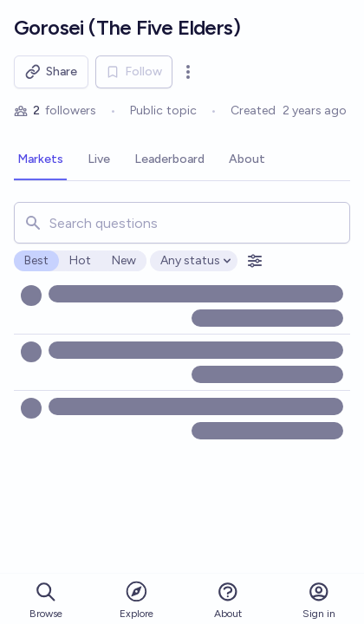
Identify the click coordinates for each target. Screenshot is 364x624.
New (124, 260)
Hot (80, 260)
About (228, 600)
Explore (136, 599)
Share (51, 72)
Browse (46, 600)
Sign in (319, 600)
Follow (134, 71)
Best (36, 260)
